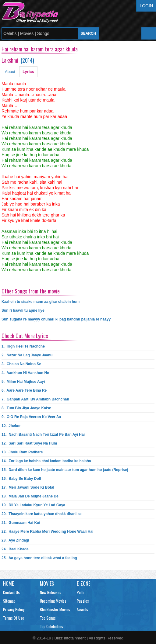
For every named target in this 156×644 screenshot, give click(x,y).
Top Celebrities (51, 626)
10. (11, 426)
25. (39, 558)
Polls (81, 592)
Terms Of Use (14, 618)
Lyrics (28, 72)
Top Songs (48, 618)
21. (21, 523)
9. (31, 417)
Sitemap (9, 601)
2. (27, 355)
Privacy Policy (14, 609)
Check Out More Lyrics (25, 336)
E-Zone (83, 583)
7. (35, 399)
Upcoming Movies (53, 601)
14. (46, 461)
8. (26, 408)
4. (25, 373)
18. (30, 496)
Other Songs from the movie (31, 291)
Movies (47, 583)
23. (15, 540)
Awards (82, 609)
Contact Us (11, 592)
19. (33, 505)
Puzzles (83, 601)
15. (65, 470)
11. (43, 435)
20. (42, 514)
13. (22, 452)
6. (24, 390)
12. (29, 443)
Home (8, 583)
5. (23, 382)
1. (23, 346)
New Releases (51, 592)
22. (47, 531)
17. (28, 487)
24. (15, 549)
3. (21, 364)
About (10, 72)
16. (21, 479)
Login (146, 6)
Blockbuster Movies (55, 609)
